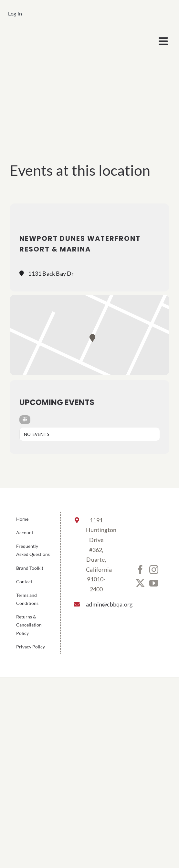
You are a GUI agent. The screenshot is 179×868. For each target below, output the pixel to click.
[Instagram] (154, 570)
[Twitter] (140, 583)
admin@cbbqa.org (96, 604)
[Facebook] (140, 570)
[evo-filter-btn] (25, 420)
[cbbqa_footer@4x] (49, 34)
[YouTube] (154, 583)
